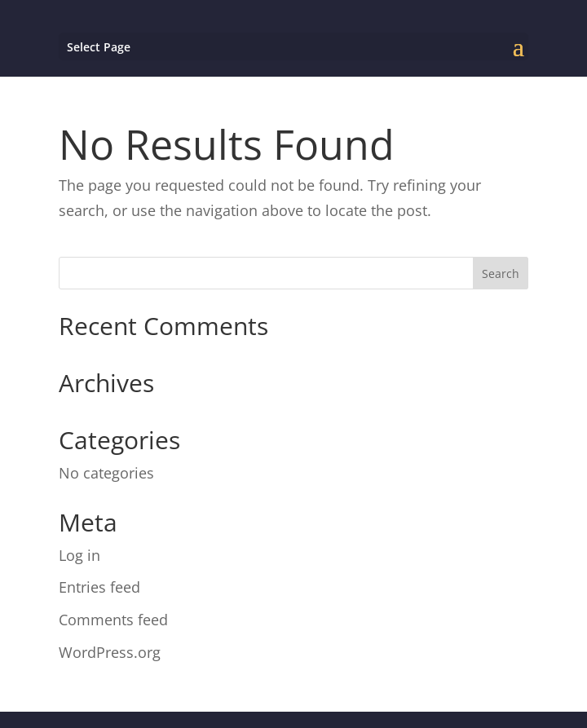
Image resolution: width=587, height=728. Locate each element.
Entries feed (99, 587)
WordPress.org (110, 652)
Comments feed (113, 620)
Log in (79, 555)
